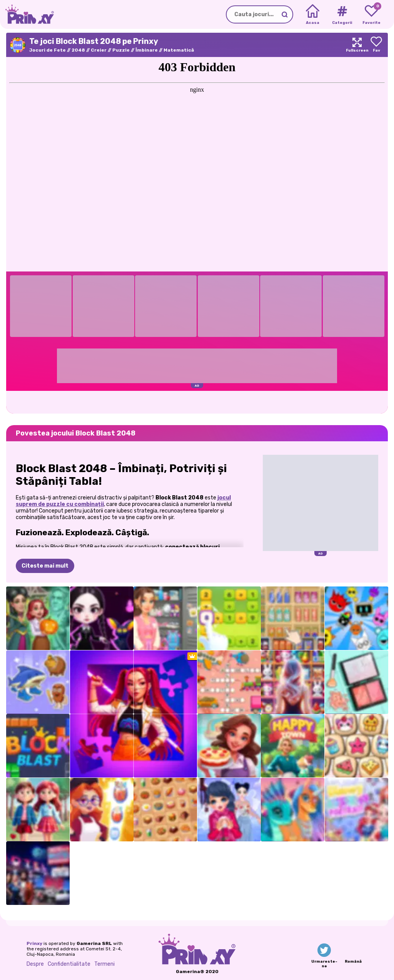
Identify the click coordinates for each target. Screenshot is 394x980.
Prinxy (34, 943)
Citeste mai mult (45, 566)
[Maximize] (357, 45)
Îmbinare (147, 50)
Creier (99, 50)
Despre (35, 964)
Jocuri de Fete (48, 50)
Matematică (179, 50)
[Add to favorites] (376, 45)
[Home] (313, 15)
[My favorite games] (371, 15)
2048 (78, 50)
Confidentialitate (69, 964)
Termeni (104, 964)
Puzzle (121, 50)
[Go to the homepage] (27, 14)
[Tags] (342, 15)
